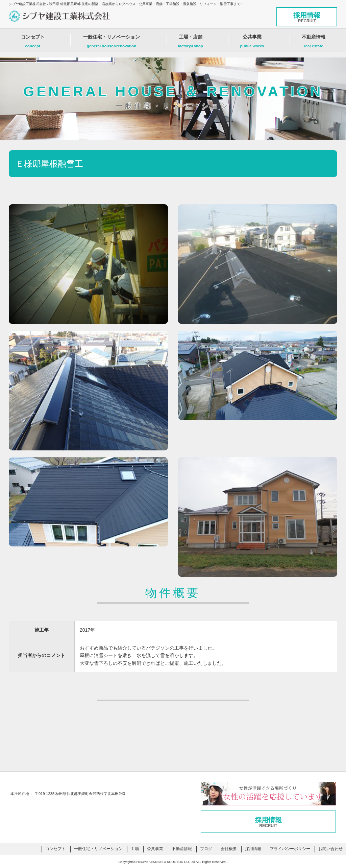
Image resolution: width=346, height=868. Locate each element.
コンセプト (33, 43)
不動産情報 (313, 43)
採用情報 (307, 17)
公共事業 (252, 43)
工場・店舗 (191, 43)
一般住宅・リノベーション (112, 43)
